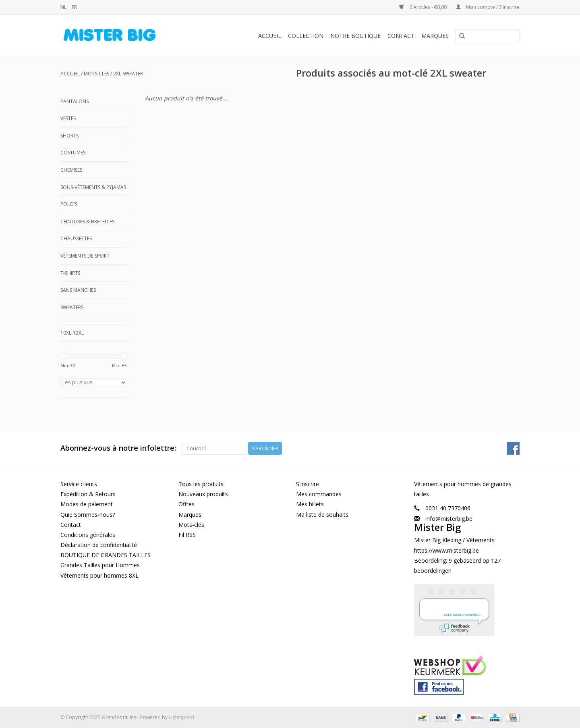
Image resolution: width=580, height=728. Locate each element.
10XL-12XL (72, 333)
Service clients (79, 484)
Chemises (71, 170)
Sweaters (72, 307)
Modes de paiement (87, 504)
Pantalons (75, 101)
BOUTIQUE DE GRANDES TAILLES (106, 555)
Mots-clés (96, 74)
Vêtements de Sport (85, 256)
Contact (401, 36)
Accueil (270, 36)
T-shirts (70, 273)
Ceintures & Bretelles (87, 222)
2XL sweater (128, 74)
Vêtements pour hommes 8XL (99, 575)
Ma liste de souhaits (322, 515)
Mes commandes (319, 494)
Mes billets (310, 504)
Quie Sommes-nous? (88, 515)
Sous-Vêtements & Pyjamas (93, 187)
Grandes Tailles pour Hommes (100, 565)
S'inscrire (308, 484)
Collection (306, 36)
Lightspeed (181, 717)
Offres (186, 504)
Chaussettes (76, 238)
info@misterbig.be (449, 519)
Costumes (73, 153)
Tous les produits (201, 484)
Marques (435, 36)
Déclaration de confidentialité (99, 545)
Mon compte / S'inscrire (488, 7)
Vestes (68, 118)
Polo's (69, 204)
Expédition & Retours (88, 494)
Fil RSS (187, 535)
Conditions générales (88, 535)
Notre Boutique (355, 36)
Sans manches (78, 290)
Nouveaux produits (203, 494)
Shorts (69, 136)
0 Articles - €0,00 (424, 7)
